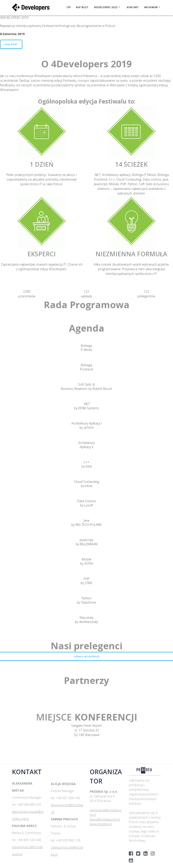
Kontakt (133, 7)
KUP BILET (82, 7)
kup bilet (11, 44)
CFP (69, 7)
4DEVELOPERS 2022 (106, 7)
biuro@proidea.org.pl (105, 819)
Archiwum (151, 7)
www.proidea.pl (101, 824)
